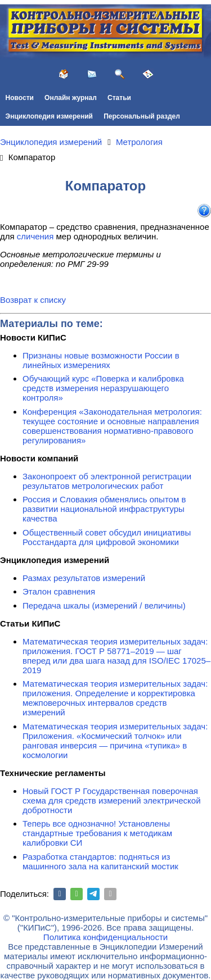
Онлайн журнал (71, 98)
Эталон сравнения (59, 591)
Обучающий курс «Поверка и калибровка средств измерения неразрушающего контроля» (103, 388)
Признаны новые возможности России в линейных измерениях (101, 360)
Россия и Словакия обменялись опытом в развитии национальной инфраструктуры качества (104, 509)
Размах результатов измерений (84, 578)
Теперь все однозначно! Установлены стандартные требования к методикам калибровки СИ (97, 833)
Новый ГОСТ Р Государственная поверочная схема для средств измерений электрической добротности (112, 800)
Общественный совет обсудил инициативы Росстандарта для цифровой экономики (107, 537)
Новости (20, 98)
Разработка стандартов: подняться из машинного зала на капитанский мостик (100, 861)
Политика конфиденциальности (105, 937)
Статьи (119, 98)
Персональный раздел (142, 116)
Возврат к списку (33, 300)
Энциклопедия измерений (49, 116)
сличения (35, 236)
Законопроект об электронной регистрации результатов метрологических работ (107, 481)
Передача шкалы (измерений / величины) (104, 605)
